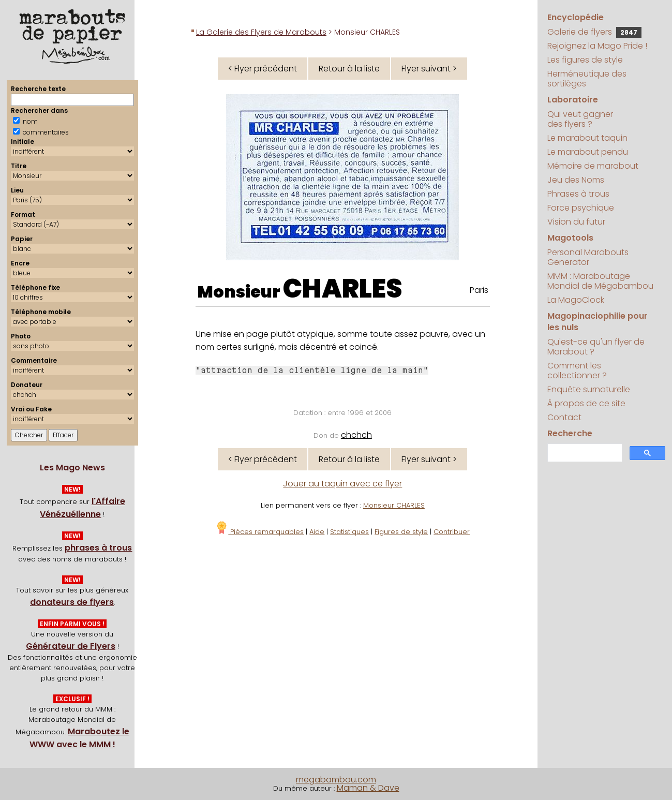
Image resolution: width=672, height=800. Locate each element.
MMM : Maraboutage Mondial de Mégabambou (600, 281)
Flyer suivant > (429, 69)
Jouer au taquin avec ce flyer (342, 484)
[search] (584, 453)
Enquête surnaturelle (589, 389)
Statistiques (349, 532)
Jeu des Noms (576, 180)
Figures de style (401, 532)
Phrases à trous (578, 194)
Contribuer (452, 532)
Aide (317, 532)
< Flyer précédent (263, 69)
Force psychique (581, 208)
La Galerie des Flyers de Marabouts (261, 32)
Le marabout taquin (587, 138)
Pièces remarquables (259, 532)
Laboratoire (573, 100)
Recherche (570, 433)
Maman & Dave (368, 788)
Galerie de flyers (594, 32)
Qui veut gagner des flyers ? (580, 119)
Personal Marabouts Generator (588, 257)
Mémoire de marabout (593, 166)
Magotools (570, 238)
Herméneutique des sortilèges (587, 79)
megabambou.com (336, 780)
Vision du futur (576, 222)
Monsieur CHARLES (394, 505)
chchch (356, 435)
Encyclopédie (576, 17)
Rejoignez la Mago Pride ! (597, 46)
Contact (564, 417)
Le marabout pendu (588, 152)
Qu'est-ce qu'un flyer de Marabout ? (596, 347)
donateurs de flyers (72, 602)
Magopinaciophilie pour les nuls (598, 322)
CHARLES (342, 289)
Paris (479, 290)
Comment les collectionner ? (577, 371)
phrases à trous (98, 548)
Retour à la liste (349, 69)
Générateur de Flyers (71, 646)
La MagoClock (576, 300)
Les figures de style (585, 60)
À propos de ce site (586, 403)
